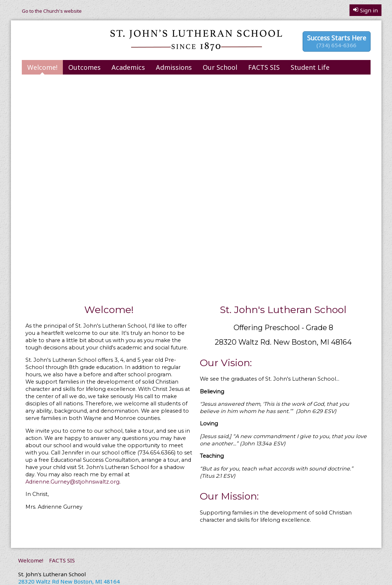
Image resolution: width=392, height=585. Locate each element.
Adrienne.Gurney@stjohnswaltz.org (72, 482)
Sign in (365, 10)
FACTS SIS (264, 67)
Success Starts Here (337, 41)
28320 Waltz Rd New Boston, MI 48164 (69, 581)
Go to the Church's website (52, 11)
